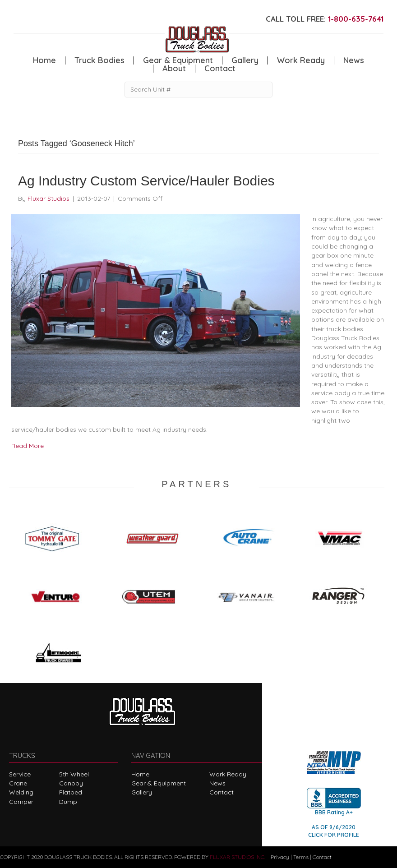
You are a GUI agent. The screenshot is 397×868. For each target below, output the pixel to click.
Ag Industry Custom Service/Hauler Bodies (146, 181)
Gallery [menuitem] (245, 60)
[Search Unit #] (198, 90)
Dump (68, 802)
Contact (222, 792)
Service (20, 774)
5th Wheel (74, 774)
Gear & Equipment (159, 783)
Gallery (142, 792)
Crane (18, 783)
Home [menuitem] (44, 60)
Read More (28, 446)
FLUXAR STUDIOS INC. (238, 857)
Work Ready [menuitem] (301, 60)
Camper (21, 802)
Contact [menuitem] (220, 69)
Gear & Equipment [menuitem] (178, 60)
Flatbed (71, 792)
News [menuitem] (354, 60)
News (217, 783)
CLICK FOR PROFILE (334, 835)
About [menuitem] (174, 69)
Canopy (71, 783)
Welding (21, 792)
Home (140, 774)
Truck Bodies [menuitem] (99, 60)
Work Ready (228, 774)
